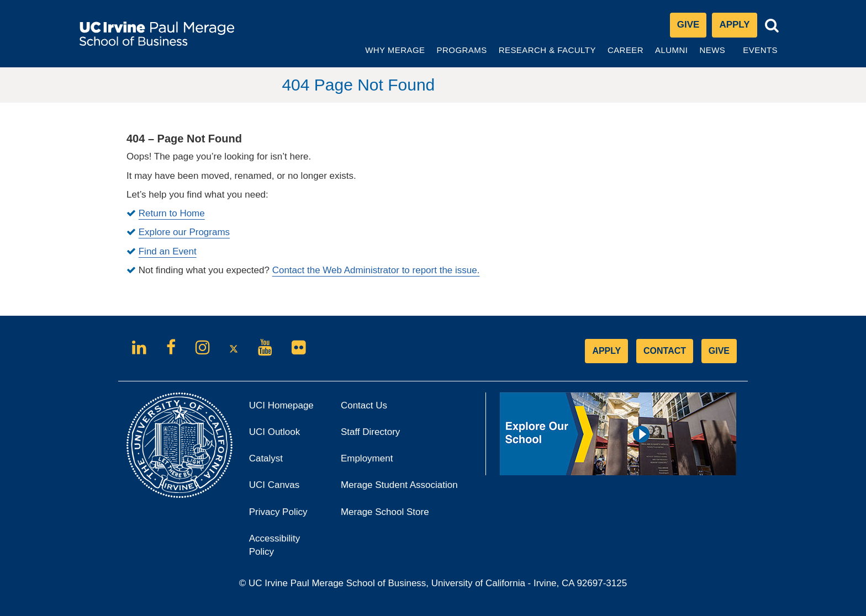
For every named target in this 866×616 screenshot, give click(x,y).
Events (760, 50)
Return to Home (172, 213)
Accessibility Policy (275, 545)
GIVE (719, 351)
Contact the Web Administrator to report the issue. (376, 270)
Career (627, 56)
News (712, 50)
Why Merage (395, 56)
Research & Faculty (547, 56)
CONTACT (665, 351)
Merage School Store (400, 515)
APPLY (606, 351)
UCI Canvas (287, 488)
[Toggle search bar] (772, 25)
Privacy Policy (287, 515)
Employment (367, 458)
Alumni (672, 56)
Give (688, 25)
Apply (738, 27)
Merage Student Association (399, 485)
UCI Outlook (287, 435)
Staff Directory (370, 432)
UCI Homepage (287, 409)
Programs (462, 56)
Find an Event (168, 251)
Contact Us (364, 405)
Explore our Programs (184, 232)
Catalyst (281, 462)
